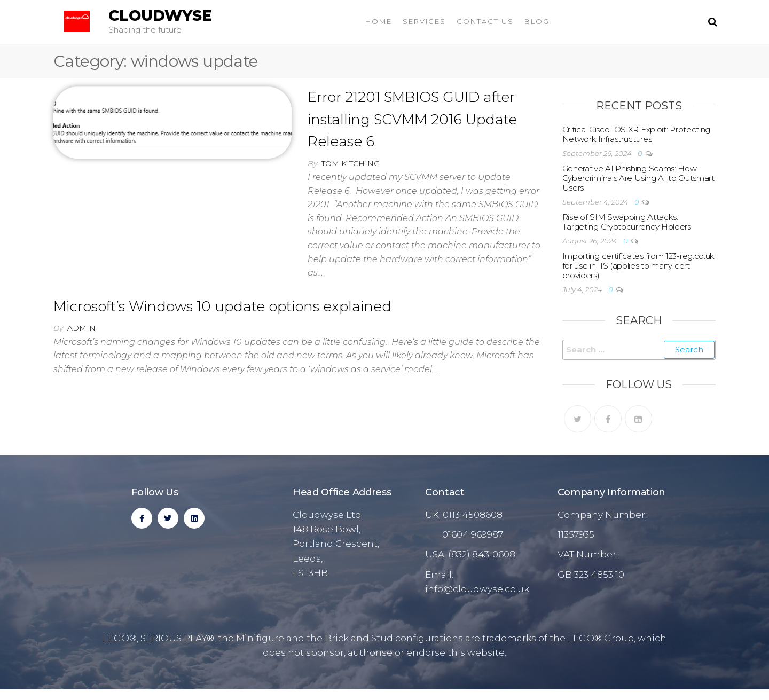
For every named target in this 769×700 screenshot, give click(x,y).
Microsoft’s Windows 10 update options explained (222, 306)
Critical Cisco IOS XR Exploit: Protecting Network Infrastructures (637, 134)
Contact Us (485, 21)
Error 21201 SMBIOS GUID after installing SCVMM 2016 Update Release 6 (412, 119)
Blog (537, 21)
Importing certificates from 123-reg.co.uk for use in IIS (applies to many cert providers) (639, 266)
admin (81, 328)
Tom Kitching (351, 163)
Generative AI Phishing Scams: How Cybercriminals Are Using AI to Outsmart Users (638, 178)
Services (424, 21)
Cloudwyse (160, 15)
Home (379, 21)
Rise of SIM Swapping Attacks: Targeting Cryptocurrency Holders (627, 222)
